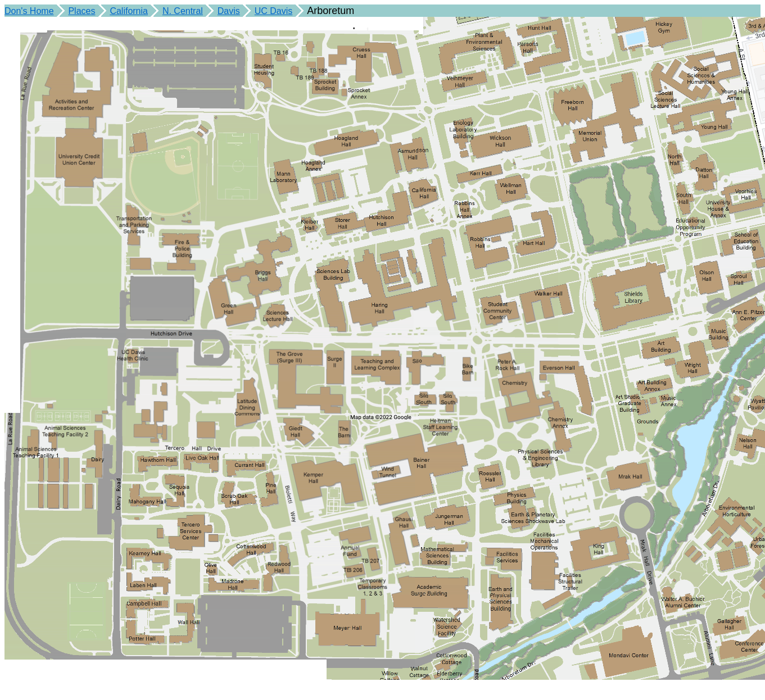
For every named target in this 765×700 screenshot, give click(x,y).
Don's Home (29, 11)
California (129, 11)
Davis (229, 11)
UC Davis (274, 11)
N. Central (183, 11)
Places (82, 11)
